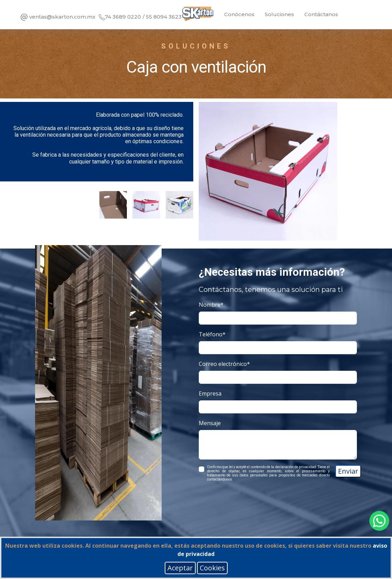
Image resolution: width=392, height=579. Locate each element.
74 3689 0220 (120, 17)
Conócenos (239, 14)
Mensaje (210, 423)
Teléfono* (212, 334)
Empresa (210, 393)
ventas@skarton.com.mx (57, 17)
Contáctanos (321, 14)
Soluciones (279, 14)
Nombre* (211, 305)
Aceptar (180, 568)
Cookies (212, 568)
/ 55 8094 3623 (162, 17)
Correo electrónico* (224, 364)
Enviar (348, 471)
